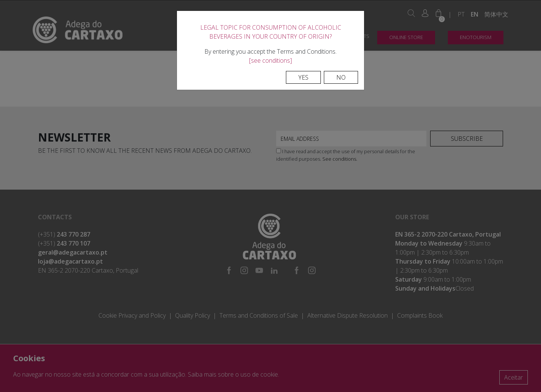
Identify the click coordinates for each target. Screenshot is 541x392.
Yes (303, 77)
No (341, 77)
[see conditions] (270, 60)
